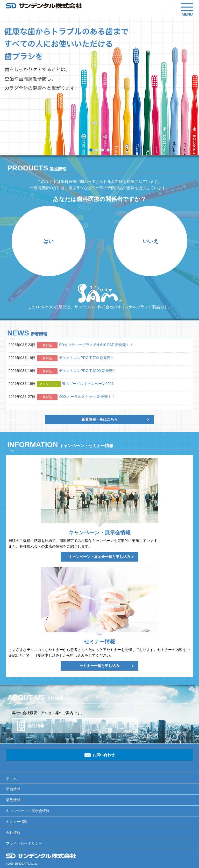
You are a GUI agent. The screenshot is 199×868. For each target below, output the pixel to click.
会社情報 (36, 726)
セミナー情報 (17, 822)
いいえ (151, 241)
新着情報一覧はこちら (99, 419)
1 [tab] (91, 150)
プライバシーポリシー (24, 843)
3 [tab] (102, 150)
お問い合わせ (104, 755)
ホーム (11, 778)
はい (48, 241)
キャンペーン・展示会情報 (28, 811)
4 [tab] (108, 150)
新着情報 (13, 789)
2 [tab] (97, 150)
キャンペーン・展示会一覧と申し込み (99, 557)
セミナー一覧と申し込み (99, 666)
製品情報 (13, 800)
